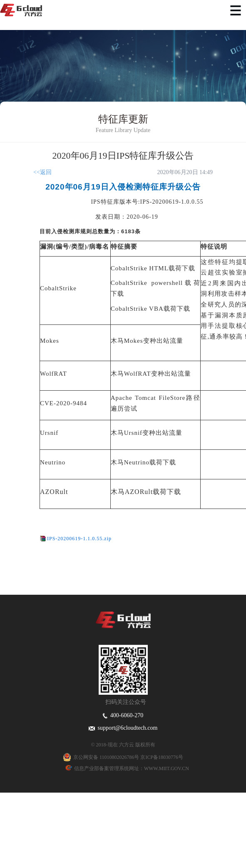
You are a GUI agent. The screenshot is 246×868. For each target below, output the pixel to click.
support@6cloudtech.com (123, 728)
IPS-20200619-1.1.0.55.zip (79, 539)
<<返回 (42, 172)
